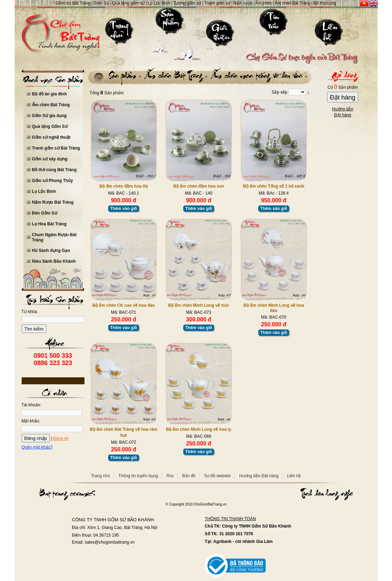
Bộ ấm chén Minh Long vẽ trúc (198, 305)
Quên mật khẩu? (37, 447)
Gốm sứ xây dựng (50, 159)
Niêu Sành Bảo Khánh (54, 261)
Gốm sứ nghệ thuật (51, 137)
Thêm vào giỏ (123, 209)
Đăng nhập (36, 438)
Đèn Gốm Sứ (45, 213)
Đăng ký (61, 438)
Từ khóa (29, 312)
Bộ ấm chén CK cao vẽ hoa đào (123, 305)
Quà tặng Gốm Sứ (50, 126)
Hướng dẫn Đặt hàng (259, 476)
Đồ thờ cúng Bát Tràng (54, 170)
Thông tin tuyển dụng (138, 476)
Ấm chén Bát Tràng (51, 105)
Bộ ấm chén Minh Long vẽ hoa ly (198, 429)
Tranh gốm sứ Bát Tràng (56, 148)
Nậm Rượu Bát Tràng (53, 202)
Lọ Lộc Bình (44, 191)
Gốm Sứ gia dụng (49, 116)
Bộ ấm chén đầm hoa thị (124, 186)
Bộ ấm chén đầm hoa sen (198, 186)
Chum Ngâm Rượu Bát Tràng (54, 237)
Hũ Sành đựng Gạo (51, 250)
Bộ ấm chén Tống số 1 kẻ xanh (274, 186)
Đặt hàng (343, 97)
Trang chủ (101, 476)
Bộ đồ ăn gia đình (50, 94)
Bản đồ (189, 476)
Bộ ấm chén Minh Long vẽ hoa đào (274, 308)
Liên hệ (294, 476)
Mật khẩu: (31, 421)
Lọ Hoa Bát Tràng (49, 224)
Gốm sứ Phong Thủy (53, 181)
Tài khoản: (31, 405)
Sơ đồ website (217, 476)
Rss (170, 476)
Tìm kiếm (34, 329)
